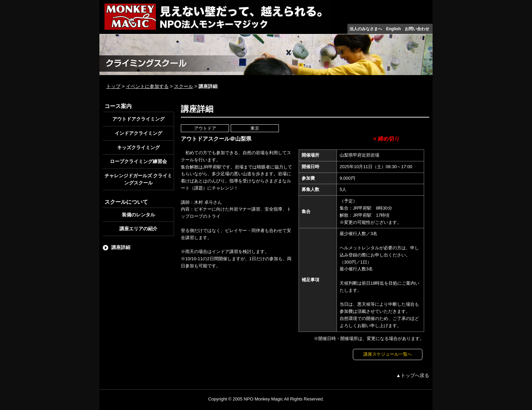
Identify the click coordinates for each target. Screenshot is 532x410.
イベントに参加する (147, 86)
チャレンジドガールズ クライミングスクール (138, 179)
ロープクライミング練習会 (138, 161)
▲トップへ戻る (413, 375)
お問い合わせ (417, 29)
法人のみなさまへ (366, 29)
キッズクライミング (138, 147)
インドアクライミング (138, 133)
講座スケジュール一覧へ (388, 354)
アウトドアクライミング (138, 119)
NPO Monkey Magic (263, 399)
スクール (184, 86)
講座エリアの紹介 (138, 229)
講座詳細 (121, 247)
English (393, 29)
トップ (113, 86)
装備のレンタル (138, 215)
